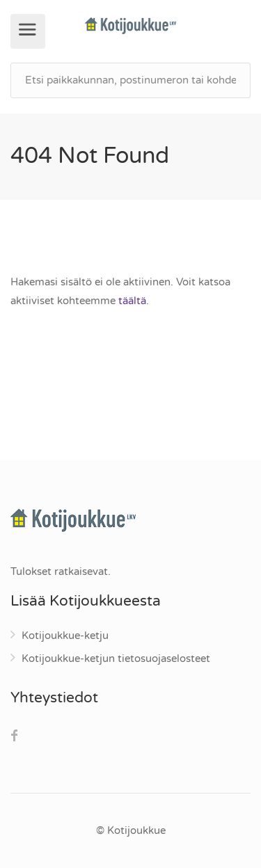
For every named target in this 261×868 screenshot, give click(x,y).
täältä (132, 301)
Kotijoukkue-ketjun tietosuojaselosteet (116, 658)
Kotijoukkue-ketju (65, 636)
